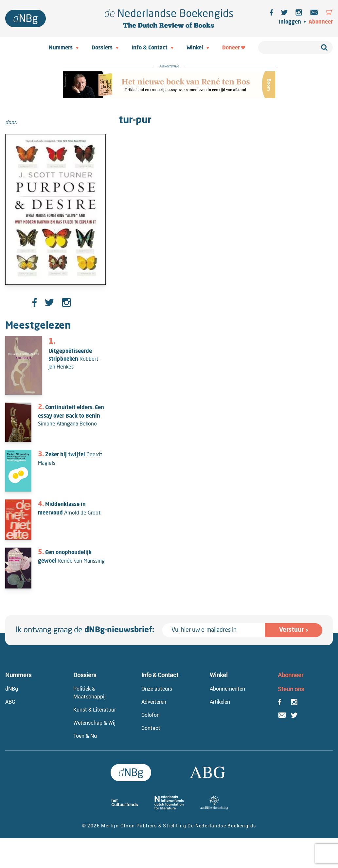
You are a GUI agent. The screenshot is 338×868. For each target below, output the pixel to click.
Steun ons (291, 689)
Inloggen (290, 22)
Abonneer (321, 22)
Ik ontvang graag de (85, 630)
